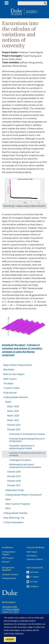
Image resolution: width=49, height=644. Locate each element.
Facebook (34, 572)
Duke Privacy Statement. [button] (14, 633)
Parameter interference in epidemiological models (22, 447)
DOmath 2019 (14, 476)
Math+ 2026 (13, 406)
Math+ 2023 (13, 420)
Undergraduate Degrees (9, 553)
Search (45, 3)
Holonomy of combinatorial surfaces (27, 434)
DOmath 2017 (14, 485)
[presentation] (15, 206)
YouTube (34, 582)
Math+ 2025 (13, 411)
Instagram (34, 586)
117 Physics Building (11, 609)
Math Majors (32, 552)
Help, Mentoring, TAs (14, 518)
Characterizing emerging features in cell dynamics (27, 440)
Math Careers (10, 379)
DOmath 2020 (14, 472)
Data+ (8, 499)
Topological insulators (20, 460)
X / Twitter (34, 577)
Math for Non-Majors (14, 374)
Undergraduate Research (16, 397)
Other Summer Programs (18, 504)
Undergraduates (9, 578)
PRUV (8, 508)
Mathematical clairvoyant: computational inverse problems (25, 466)
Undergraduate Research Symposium (24, 495)
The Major (8, 383)
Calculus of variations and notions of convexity (27, 454)
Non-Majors (32, 556)
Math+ (8, 402)
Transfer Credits (11, 388)
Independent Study (15, 490)
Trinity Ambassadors (13, 522)
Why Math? (9, 370)
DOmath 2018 (14, 481)
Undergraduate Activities (15, 513)
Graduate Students (35, 559)
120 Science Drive (9, 607)
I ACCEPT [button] (10, 639)
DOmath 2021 (14, 429)
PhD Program (8, 558)
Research (6, 562)
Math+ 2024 (13, 416)
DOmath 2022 (14, 425)
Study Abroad (10, 393)
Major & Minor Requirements (18, 365)
